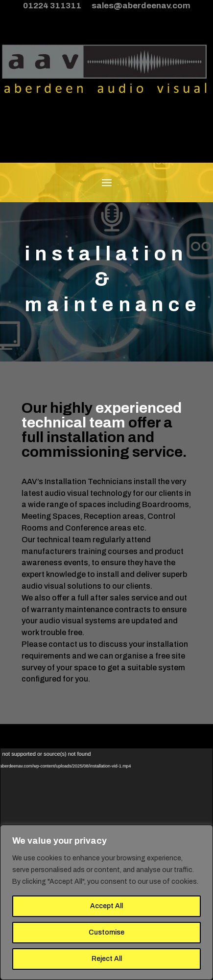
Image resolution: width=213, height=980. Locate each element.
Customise (106, 932)
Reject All (107, 959)
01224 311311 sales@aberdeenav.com (107, 6)
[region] (106, 902)
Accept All (106, 906)
